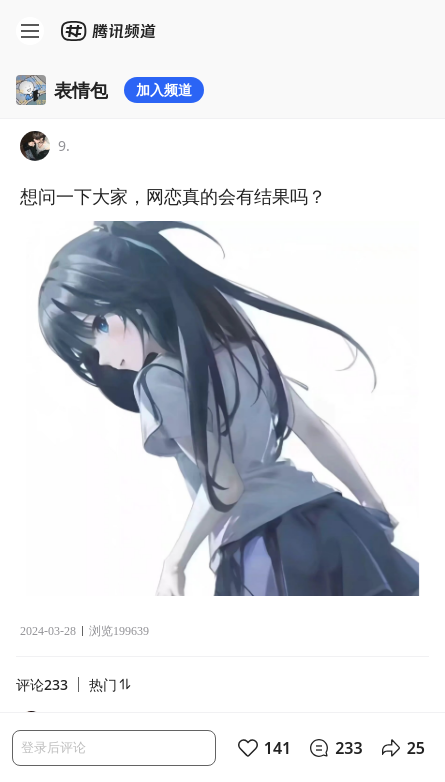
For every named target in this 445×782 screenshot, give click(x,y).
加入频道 (164, 89)
